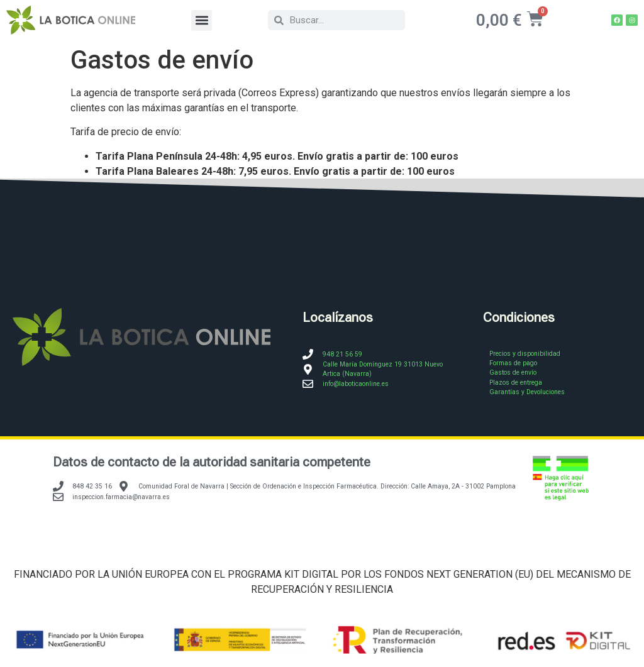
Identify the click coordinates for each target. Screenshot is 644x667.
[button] (202, 20)
